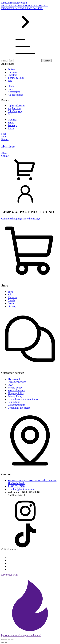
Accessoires (14, 92)
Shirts (11, 86)
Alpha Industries (16, 106)
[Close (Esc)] (12, 639)
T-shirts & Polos (16, 78)
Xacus (11, 128)
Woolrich (12, 120)
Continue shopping (11, 219)
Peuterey (12, 125)
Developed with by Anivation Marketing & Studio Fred (30, 605)
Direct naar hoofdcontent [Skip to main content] (14, 3)
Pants (10, 89)
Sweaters (12, 75)
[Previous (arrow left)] (3, 642)
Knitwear (12, 72)
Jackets (11, 69)
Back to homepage (30, 219)
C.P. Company (15, 111)
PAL (10, 114)
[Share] (9, 639)
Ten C (11, 122)
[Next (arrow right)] (6, 642)
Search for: (7, 61)
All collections (15, 95)
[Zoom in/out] (3, 639)
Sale (10, 81)
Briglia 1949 (14, 108)
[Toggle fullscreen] (6, 639)
